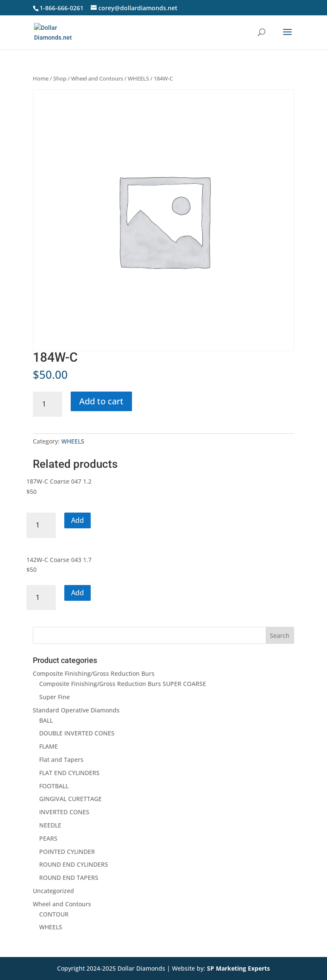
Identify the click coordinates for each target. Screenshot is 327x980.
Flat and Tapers (61, 759)
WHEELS (138, 78)
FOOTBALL (54, 786)
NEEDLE (50, 825)
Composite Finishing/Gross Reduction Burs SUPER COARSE (123, 684)
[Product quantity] (47, 404)
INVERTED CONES (64, 812)
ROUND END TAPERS (69, 878)
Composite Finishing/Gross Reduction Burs (94, 673)
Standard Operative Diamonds (76, 710)
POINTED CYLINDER (67, 852)
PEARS (48, 838)
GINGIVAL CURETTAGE (70, 799)
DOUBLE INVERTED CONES (77, 733)
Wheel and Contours (97, 78)
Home (41, 78)
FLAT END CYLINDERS (69, 773)
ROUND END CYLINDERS (74, 864)
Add (77, 520)
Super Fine (54, 697)
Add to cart (101, 401)
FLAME (49, 746)
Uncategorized (53, 891)
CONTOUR (54, 914)
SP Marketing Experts (238, 968)
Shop (60, 78)
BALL (46, 720)
